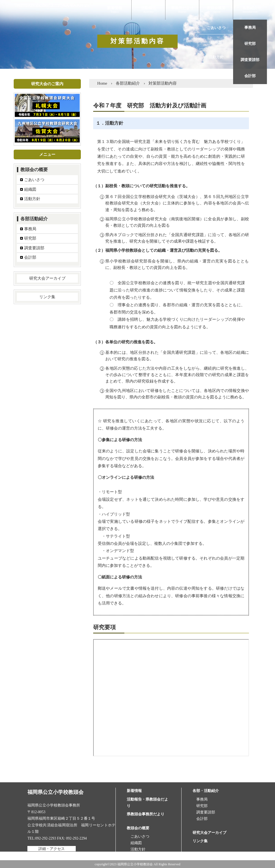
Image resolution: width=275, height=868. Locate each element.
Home (102, 83)
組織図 (30, 189)
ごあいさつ (34, 180)
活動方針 (32, 199)
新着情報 (115, 8)
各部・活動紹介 (206, 791)
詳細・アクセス (52, 849)
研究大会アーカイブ (47, 278)
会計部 (30, 257)
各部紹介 (250, 8)
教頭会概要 (216, 8)
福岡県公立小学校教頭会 (56, 8)
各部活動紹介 (34, 219)
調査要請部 (34, 248)
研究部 (30, 238)
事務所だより (182, 8)
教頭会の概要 (34, 170)
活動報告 (149, 8)
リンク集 (47, 297)
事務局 (30, 229)
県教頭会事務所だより (146, 814)
